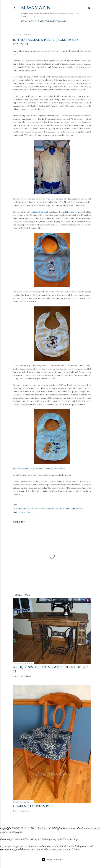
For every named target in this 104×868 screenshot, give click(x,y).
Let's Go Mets (60, 508)
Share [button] (15, 505)
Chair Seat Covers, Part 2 (35, 806)
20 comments (25, 676)
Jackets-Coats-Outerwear (44, 508)
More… (64, 21)
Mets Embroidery (20, 512)
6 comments (24, 811)
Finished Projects (48, 21)
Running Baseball (40, 212)
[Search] (89, 8)
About (33, 21)
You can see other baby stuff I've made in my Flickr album (39, 468)
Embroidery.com (72, 212)
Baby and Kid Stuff (26, 508)
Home (24, 21)
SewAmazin (36, 8)
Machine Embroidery (74, 508)
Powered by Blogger (52, 860)
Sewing (30, 512)
